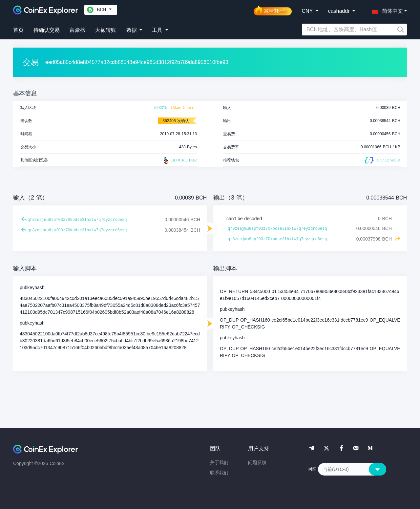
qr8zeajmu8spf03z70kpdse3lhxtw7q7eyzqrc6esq (77, 220)
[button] (386, 10)
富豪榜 (77, 30)
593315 (161, 108)
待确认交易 (47, 30)
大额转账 (106, 30)
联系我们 (219, 473)
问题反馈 (257, 462)
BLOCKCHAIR (179, 160)
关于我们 (219, 462)
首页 (18, 30)
